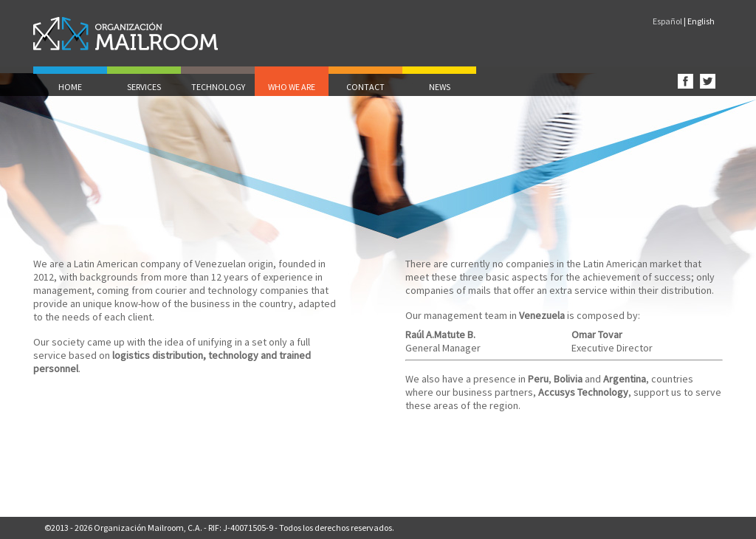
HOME (70, 87)
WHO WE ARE (292, 87)
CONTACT (365, 87)
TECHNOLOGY (218, 87)
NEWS (440, 87)
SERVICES (144, 87)
